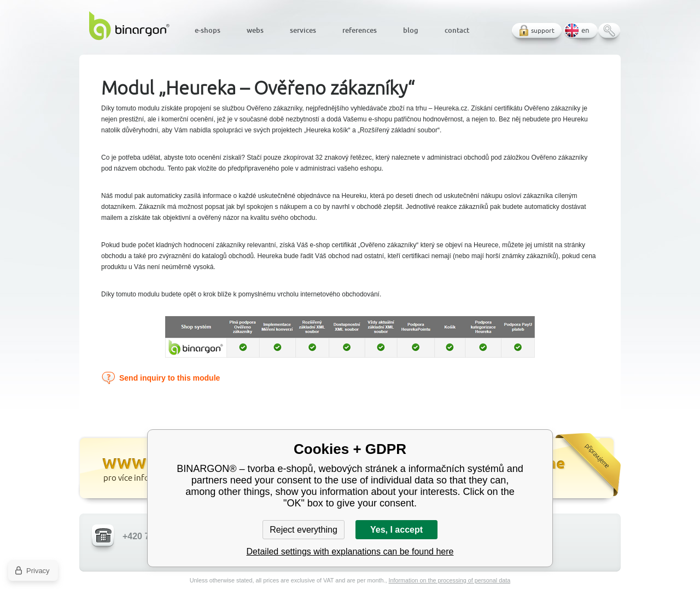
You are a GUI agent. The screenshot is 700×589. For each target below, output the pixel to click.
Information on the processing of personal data (449, 580)
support (543, 30)
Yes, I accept (396, 530)
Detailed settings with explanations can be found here (350, 552)
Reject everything (304, 530)
